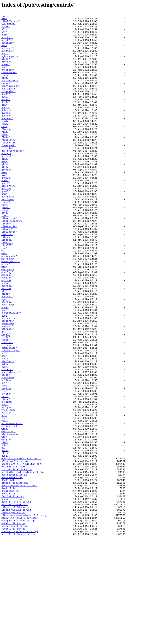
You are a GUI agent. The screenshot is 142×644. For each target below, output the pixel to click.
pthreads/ (8, 392)
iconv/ (6, 240)
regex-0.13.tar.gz (13, 632)
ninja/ (6, 350)
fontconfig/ (9, 168)
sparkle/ (7, 441)
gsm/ (4, 230)
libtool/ (7, 285)
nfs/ (4, 347)
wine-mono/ (8, 515)
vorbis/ (6, 492)
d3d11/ (6, 110)
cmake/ (6, 97)
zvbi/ (5, 544)
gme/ (4, 204)
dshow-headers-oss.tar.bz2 (19, 580)
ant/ (4, 36)
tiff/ (5, 473)
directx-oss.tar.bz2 (15, 577)
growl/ (6, 227)
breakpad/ (8, 81)
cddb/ (5, 91)
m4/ (4, 298)
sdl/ (4, 421)
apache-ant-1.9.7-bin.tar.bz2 (21, 554)
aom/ (4, 39)
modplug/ (7, 324)
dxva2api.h (8, 590)
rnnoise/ (7, 408)
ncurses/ (7, 340)
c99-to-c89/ (9, 84)
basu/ (5, 62)
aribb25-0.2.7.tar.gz (16, 557)
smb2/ (5, 434)
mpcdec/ (6, 327)
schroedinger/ (11, 418)
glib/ (5, 198)
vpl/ (4, 496)
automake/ (8, 58)
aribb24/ (7, 42)
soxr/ (5, 437)
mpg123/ (6, 330)
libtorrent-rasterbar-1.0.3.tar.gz (25, 616)
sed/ (4, 424)
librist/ (7, 279)
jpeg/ (5, 249)
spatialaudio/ (11, 444)
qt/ (4, 395)
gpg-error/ (8, 220)
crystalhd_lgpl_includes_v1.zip (23, 564)
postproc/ (8, 382)
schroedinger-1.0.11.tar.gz (20, 635)
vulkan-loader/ (11, 509)
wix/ (4, 522)
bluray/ (6, 71)
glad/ (5, 188)
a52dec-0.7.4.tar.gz (15, 551)
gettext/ (7, 185)
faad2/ (6, 146)
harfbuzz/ (8, 233)
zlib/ (5, 541)
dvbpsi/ (6, 130)
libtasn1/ (8, 282)
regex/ (6, 405)
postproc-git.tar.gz (15, 629)
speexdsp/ (8, 450)
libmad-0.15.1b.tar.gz (16, 609)
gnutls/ (6, 211)
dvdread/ (7, 139)
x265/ (5, 528)
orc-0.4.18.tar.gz (13, 625)
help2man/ (8, 237)
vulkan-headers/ (12, 505)
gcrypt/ (6, 181)
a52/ (4, 32)
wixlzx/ (6, 525)
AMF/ (4, 19)
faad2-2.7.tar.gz (13, 593)
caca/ (5, 87)
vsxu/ (5, 502)
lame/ (5, 256)
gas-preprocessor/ (13, 178)
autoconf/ (8, 55)
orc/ (4, 369)
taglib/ (6, 463)
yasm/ (5, 538)
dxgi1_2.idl (9, 583)
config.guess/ (11, 100)
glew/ (5, 191)
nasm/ (5, 337)
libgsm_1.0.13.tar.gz (16, 606)
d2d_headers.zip (12, 570)
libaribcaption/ (12, 262)
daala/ (6, 117)
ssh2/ (5, 460)
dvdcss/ (6, 133)
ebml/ (5, 143)
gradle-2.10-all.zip (15, 603)
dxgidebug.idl (11, 586)
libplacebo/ (9, 275)
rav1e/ (6, 402)
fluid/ (6, 162)
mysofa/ (6, 334)
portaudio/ (8, 379)
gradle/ (6, 224)
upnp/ (5, 483)
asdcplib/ (8, 49)
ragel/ (6, 398)
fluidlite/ (8, 165)
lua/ (4, 295)
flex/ (5, 159)
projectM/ (8, 386)
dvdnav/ (6, 136)
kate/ (5, 253)
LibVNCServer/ (11, 23)
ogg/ (4, 356)
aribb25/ (7, 45)
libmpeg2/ (8, 272)
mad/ (4, 301)
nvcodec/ (7, 353)
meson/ (6, 314)
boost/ (6, 75)
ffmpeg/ (6, 152)
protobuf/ (8, 389)
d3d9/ (5, 113)
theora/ (6, 470)
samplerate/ (9, 415)
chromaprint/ (10, 94)
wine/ (5, 512)
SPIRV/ (6, 29)
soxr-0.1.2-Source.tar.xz (18, 638)
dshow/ (6, 126)
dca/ (4, 123)
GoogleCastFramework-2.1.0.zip (22, 548)
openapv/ (7, 360)
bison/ (6, 68)
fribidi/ (7, 175)
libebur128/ (9, 269)
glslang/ (7, 201)
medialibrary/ (11, 311)
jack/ (5, 243)
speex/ (6, 447)
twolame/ (7, 479)
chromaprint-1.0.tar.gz (17, 560)
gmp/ (4, 207)
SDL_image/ (8, 26)
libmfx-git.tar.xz (13, 612)
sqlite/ (6, 454)
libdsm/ (6, 266)
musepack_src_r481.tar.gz (18, 622)
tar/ (4, 467)
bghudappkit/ (10, 65)
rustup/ (6, 411)
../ (4, 16)
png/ (4, 376)
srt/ (4, 457)
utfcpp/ (6, 486)
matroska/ (8, 308)
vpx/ (4, 499)
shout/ (6, 428)
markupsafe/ (9, 305)
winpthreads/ (10, 518)
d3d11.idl (8, 573)
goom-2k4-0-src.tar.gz (16, 599)
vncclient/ (8, 489)
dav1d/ (6, 120)
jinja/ (6, 246)
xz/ (4, 535)
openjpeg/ (8, 363)
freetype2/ (8, 172)
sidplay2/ (8, 431)
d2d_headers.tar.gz (14, 567)
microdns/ (8, 321)
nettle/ (6, 343)
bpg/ (4, 78)
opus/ (5, 366)
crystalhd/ (8, 107)
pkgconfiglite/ (11, 373)
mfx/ (4, 318)
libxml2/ (7, 288)
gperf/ (6, 217)
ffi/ (4, 149)
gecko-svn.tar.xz (13, 596)
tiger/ (6, 476)
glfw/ (5, 194)
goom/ (5, 214)
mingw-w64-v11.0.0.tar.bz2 (19, 619)
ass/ (4, 52)
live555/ (7, 292)
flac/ (5, 156)
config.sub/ (9, 104)
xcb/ (4, 531)
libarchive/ (9, 259)
